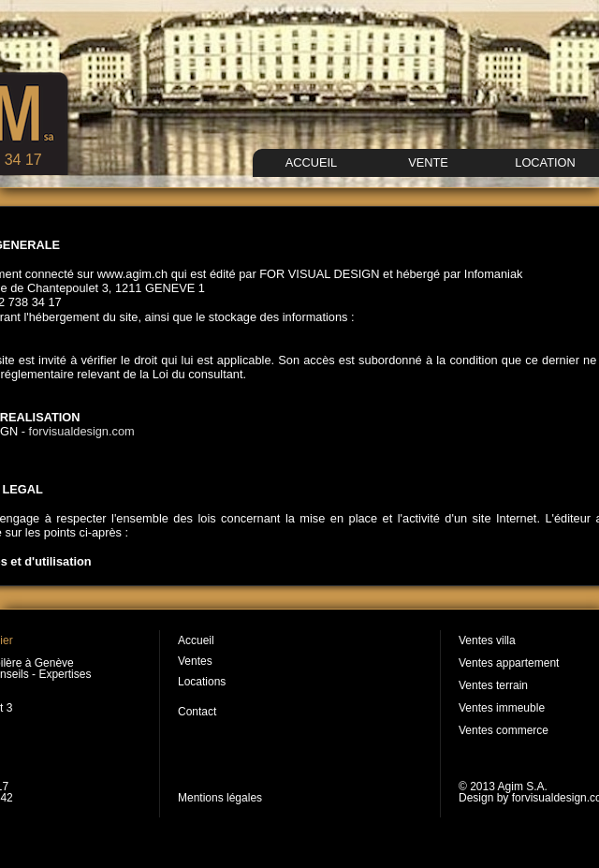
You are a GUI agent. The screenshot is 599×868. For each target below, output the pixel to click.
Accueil (196, 640)
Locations (202, 682)
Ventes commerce (504, 730)
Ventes (195, 661)
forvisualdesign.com (82, 431)
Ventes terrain (493, 685)
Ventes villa (487, 640)
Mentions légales (220, 798)
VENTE (428, 162)
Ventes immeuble (502, 708)
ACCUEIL (311, 162)
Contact (197, 712)
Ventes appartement (509, 663)
